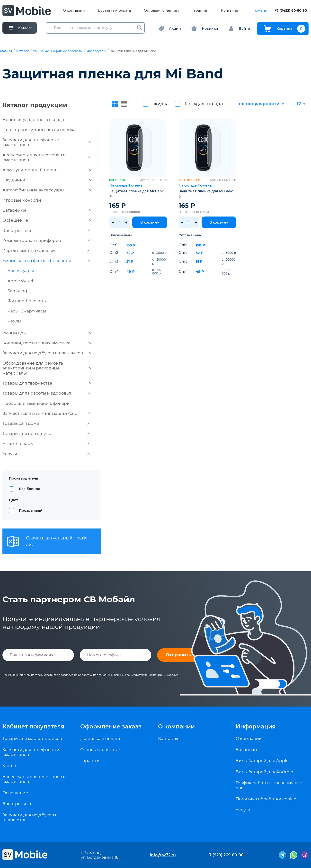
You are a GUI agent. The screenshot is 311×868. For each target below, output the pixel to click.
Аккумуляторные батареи (47, 170)
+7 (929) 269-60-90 (225, 855)
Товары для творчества (47, 383)
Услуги (47, 454)
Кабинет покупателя (33, 726)
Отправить (178, 655)
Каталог (22, 51)
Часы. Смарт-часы (27, 311)
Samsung (17, 291)
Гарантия (200, 11)
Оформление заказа (111, 726)
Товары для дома (47, 423)
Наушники (47, 180)
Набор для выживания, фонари (36, 403)
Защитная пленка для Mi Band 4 (137, 194)
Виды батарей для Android (265, 772)
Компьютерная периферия (47, 240)
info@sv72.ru (163, 855)
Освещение (47, 220)
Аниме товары (47, 443)
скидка (161, 104)
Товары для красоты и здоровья (47, 393)
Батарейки (47, 210)
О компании (74, 11)
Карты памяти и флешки (47, 250)
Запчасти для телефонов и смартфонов (47, 142)
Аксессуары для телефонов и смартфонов (47, 157)
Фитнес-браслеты (27, 301)
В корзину (150, 222)
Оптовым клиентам (161, 11)
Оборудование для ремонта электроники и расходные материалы (47, 368)
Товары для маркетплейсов (32, 738)
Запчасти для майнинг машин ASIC (47, 413)
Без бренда (30, 489)
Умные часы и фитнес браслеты (58, 51)
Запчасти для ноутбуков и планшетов (47, 353)
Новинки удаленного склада (33, 120)
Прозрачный (31, 510)
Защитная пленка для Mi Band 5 (206, 194)
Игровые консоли (22, 200)
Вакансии (246, 750)
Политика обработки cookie (266, 799)
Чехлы (14, 321)
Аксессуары (96, 51)
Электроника (47, 230)
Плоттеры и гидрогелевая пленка (39, 130)
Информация (256, 726)
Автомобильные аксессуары (47, 190)
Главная (6, 51)
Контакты (229, 11)
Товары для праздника (47, 434)
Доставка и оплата (114, 11)
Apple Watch (21, 281)
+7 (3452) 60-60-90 (291, 11)
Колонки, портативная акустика (47, 343)
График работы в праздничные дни (269, 785)
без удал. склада (204, 104)
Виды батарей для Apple (262, 761)
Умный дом (47, 333)
